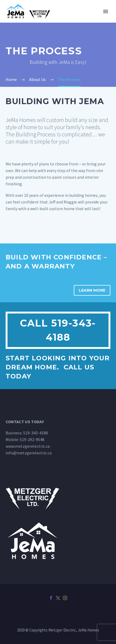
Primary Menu (106, 11)
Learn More (92, 290)
